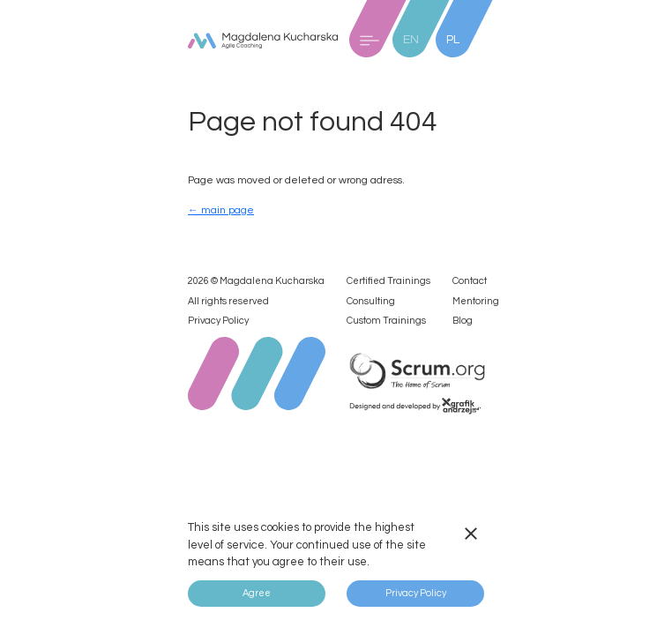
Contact (470, 281)
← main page (221, 210)
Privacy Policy (218, 321)
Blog (463, 321)
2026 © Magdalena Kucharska (256, 281)
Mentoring (476, 301)
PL (453, 40)
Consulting (371, 301)
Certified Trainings (388, 281)
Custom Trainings (386, 321)
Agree (257, 593)
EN (411, 40)
